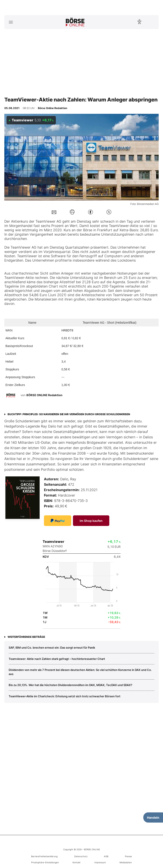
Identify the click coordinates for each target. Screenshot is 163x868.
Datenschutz (81, 856)
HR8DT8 (67, 330)
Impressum (100, 862)
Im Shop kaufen (91, 521)
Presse (128, 856)
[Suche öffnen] (152, 22)
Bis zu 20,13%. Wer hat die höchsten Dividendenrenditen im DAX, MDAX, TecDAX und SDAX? (70, 685)
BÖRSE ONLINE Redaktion (44, 395)
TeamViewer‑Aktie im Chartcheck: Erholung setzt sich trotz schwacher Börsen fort (65, 696)
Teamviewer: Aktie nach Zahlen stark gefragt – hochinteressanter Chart (57, 659)
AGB (106, 856)
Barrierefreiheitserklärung (44, 856)
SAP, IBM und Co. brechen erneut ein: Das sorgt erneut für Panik (52, 648)
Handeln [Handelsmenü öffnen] (153, 817)
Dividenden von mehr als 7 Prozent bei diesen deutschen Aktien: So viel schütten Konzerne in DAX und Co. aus (80, 672)
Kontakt (77, 862)
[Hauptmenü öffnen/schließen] (11, 22)
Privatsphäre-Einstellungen (45, 862)
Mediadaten (126, 862)
